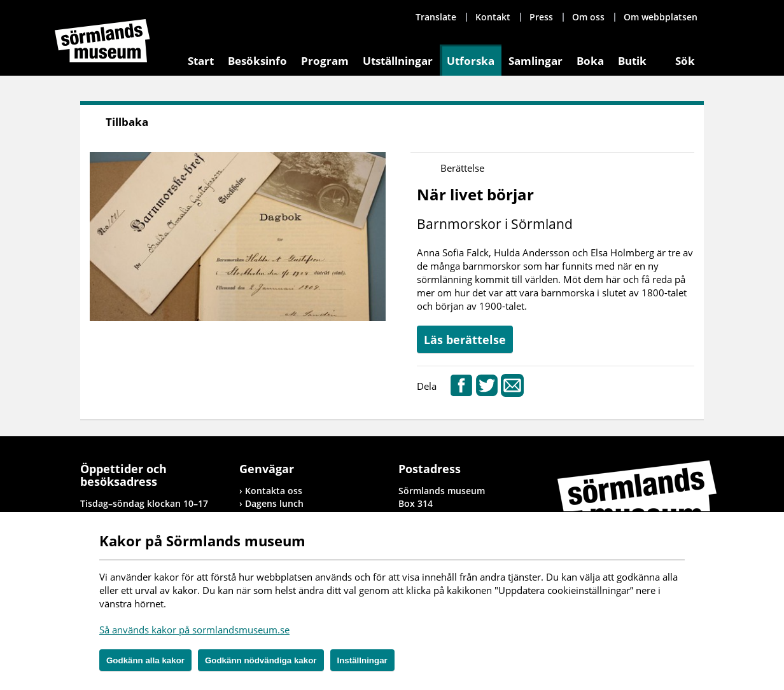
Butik (632, 61)
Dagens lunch (274, 503)
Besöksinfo (257, 61)
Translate (436, 17)
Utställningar (398, 61)
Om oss (588, 17)
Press (541, 17)
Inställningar (362, 660)
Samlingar (535, 61)
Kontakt (493, 17)
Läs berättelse (465, 340)
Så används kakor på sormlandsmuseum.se (194, 630)
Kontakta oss (274, 491)
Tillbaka (127, 122)
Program (325, 61)
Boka (590, 61)
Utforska (471, 61)
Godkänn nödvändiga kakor (261, 660)
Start (201, 61)
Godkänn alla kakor (145, 660)
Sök (685, 61)
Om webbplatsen (661, 17)
